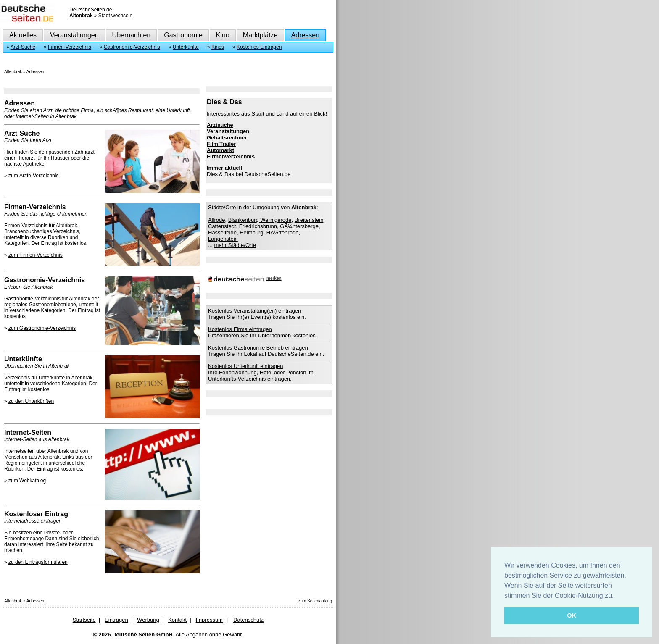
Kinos (218, 47)
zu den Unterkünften (31, 401)
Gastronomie (183, 35)
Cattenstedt (222, 226)
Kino (223, 35)
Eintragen (116, 620)
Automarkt (220, 150)
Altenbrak (13, 72)
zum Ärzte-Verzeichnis (33, 176)
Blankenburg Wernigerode (260, 220)
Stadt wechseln (115, 16)
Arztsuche (220, 125)
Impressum (209, 620)
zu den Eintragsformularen (38, 562)
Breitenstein (309, 220)
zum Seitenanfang (315, 601)
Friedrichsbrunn (258, 226)
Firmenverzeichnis (231, 156)
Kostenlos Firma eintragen (240, 329)
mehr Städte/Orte (235, 245)
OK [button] (572, 615)
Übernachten (132, 35)
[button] (617, 596)
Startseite (84, 620)
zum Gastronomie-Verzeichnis (42, 328)
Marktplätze (260, 35)
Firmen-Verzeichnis (70, 47)
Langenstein (223, 239)
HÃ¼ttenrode (283, 233)
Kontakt (177, 620)
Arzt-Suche (23, 47)
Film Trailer (221, 144)
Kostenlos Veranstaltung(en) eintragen (254, 311)
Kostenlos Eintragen (259, 47)
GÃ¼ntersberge (299, 226)
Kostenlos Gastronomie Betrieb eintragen (258, 348)
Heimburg (251, 233)
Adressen (306, 35)
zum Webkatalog (27, 481)
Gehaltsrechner (227, 138)
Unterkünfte (186, 47)
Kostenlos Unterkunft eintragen (246, 366)
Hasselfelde (222, 233)
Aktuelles (23, 35)
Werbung (148, 620)
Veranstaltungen (74, 35)
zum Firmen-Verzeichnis (36, 255)
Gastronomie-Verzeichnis (132, 47)
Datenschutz (248, 620)
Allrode (216, 220)
